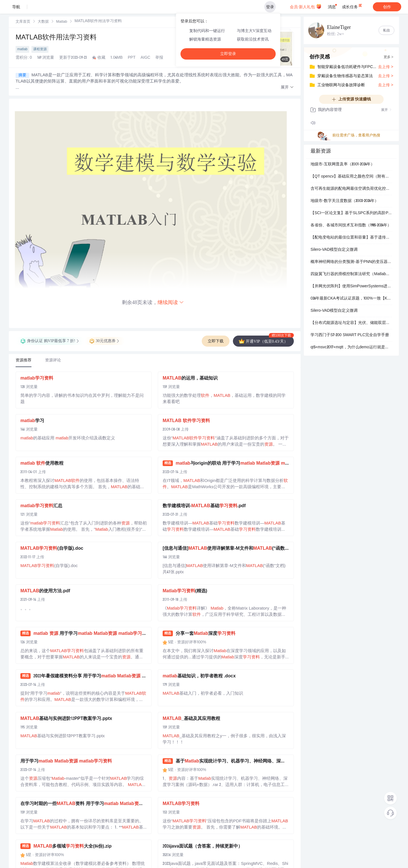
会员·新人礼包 (306, 6)
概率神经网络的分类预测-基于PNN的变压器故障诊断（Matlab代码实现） (351, 262)
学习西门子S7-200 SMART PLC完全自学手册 (350, 335)
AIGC (145, 58)
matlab (22, 49)
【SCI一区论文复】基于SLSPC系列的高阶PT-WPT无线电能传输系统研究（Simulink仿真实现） (351, 213)
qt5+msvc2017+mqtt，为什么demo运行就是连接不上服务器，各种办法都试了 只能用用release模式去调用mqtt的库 (351, 347)
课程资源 (40, 49)
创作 (387, 7)
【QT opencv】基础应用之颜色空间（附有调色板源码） (351, 177)
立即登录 (228, 54)
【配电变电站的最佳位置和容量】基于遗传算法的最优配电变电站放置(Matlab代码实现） (351, 238)
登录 (270, 7)
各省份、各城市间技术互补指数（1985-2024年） (351, 226)
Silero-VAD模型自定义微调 (334, 250)
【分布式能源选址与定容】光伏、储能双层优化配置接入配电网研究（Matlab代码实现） (351, 323)
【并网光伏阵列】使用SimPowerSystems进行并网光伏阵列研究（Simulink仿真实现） (351, 286)
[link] (23, 22)
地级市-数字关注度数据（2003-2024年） (345, 201)
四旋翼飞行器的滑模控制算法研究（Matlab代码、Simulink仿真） (351, 274)
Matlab (62, 22)
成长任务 (352, 6)
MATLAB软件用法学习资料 (56, 38)
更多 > (388, 57)
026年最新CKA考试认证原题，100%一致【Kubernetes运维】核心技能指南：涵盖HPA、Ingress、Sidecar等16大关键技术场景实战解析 (351, 299)
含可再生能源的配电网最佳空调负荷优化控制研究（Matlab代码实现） (351, 189)
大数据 (43, 22)
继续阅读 (171, 302)
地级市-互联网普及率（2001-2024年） (343, 165)
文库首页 (23, 22)
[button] (287, 88)
